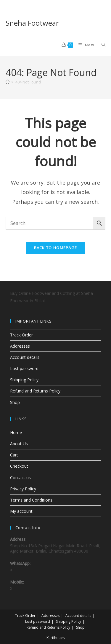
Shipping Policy (24, 380)
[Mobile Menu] (85, 45)
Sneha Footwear (32, 23)
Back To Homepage (56, 248)
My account (21, 511)
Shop (15, 402)
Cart (14, 455)
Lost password (24, 368)
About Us (19, 444)
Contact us (20, 478)
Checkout (19, 466)
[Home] (8, 82)
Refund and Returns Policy (35, 391)
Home (16, 432)
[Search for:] (101, 45)
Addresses (20, 346)
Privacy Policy (23, 489)
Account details (25, 357)
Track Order (21, 335)
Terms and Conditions (31, 500)
